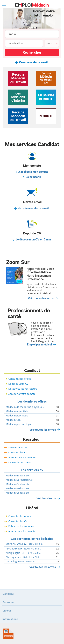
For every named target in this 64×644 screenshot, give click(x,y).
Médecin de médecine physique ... (26, 407)
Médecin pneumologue (19, 424)
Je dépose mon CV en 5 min (33, 240)
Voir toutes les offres (43, 430)
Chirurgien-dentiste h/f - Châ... (23, 557)
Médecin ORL (13, 420)
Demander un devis (20, 462)
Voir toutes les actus (41, 298)
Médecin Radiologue (17, 488)
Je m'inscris (33, 177)
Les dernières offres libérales (32, 539)
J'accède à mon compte (33, 172)
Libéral (32, 508)
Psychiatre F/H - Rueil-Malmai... (24, 549)
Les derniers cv (32, 470)
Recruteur (32, 439)
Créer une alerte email (33, 62)
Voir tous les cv (46, 498)
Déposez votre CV (18, 384)
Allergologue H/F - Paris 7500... (23, 553)
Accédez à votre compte (22, 394)
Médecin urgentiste (17, 411)
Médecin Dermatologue (19, 480)
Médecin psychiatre (17, 416)
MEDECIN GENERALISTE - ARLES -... (26, 544)
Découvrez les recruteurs (23, 389)
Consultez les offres (20, 379)
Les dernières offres (32, 401)
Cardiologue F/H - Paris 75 (21, 562)
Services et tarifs (18, 447)
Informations (10, 619)
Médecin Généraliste (18, 476)
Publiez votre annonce (21, 526)
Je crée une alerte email (33, 208)
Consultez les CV (18, 452)
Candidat (32, 371)
